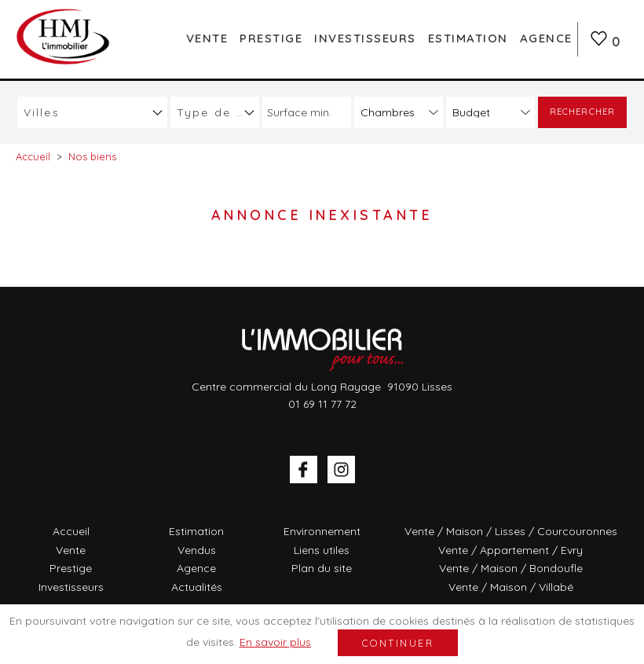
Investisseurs (365, 38)
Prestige (271, 38)
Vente (207, 38)
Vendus (197, 550)
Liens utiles (322, 550)
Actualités (197, 587)
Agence (546, 38)
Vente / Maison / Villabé (511, 587)
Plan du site (322, 568)
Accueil (71, 531)
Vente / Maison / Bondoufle (511, 568)
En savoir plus (275, 642)
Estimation (468, 38)
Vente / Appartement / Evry (510, 550)
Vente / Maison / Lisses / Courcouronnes (511, 531)
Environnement (322, 531)
